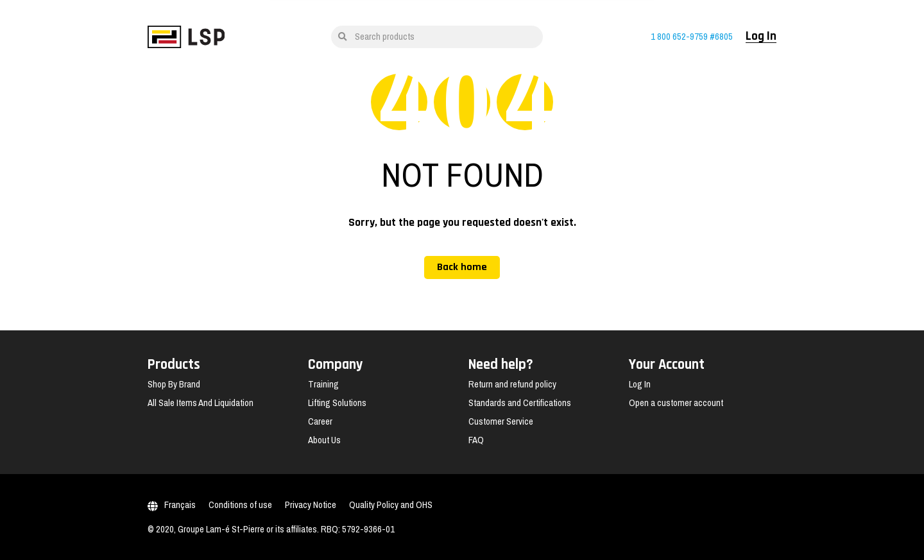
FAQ (476, 440)
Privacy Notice (311, 505)
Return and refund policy (512, 384)
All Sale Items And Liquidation (201, 403)
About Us (324, 440)
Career (320, 421)
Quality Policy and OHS (391, 505)
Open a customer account (676, 403)
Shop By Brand (174, 384)
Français (172, 505)
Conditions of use (240, 505)
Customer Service (501, 421)
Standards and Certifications (520, 403)
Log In (761, 37)
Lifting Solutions (337, 403)
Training (323, 384)
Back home (462, 267)
